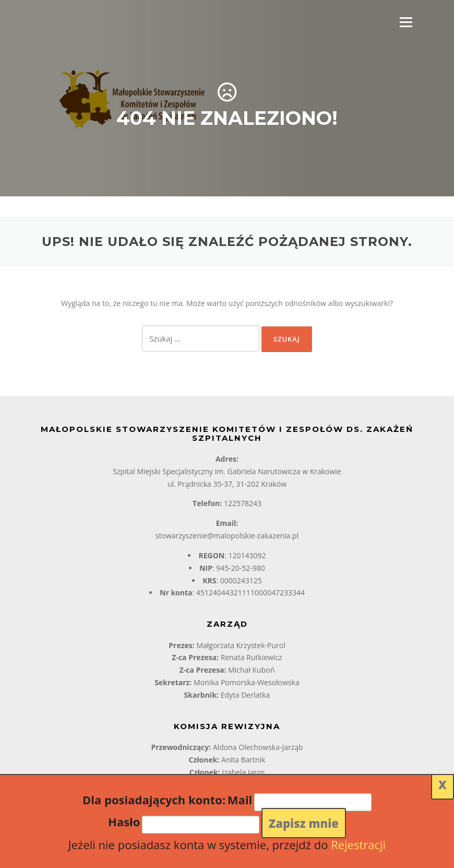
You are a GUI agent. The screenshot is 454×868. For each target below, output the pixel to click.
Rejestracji (358, 844)
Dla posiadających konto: (154, 800)
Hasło (124, 822)
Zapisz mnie (304, 823)
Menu (406, 22)
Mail (240, 800)
